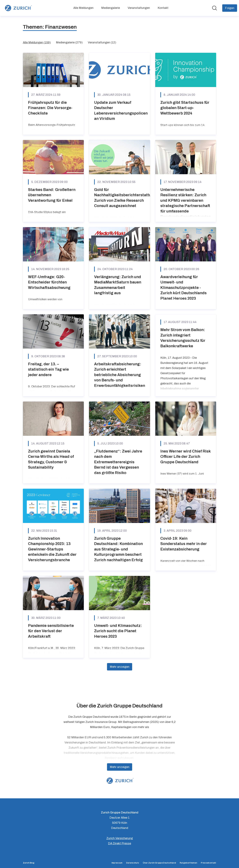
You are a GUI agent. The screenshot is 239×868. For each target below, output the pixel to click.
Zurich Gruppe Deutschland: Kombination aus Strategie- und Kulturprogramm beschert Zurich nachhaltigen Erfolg (118, 549)
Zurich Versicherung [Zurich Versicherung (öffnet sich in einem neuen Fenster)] (120, 838)
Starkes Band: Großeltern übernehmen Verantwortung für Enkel (52, 195)
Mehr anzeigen (120, 667)
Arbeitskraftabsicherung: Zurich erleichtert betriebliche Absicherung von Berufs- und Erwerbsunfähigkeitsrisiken (120, 375)
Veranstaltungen (139, 8)
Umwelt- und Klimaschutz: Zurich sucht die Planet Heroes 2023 (118, 631)
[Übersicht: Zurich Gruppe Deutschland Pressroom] (18, 8)
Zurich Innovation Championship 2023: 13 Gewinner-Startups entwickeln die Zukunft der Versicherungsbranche (52, 549)
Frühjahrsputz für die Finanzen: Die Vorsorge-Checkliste (50, 108)
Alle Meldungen (83, 8)
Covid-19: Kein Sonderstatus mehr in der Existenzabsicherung (184, 544)
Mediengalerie (111, 8)
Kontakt (163, 8)
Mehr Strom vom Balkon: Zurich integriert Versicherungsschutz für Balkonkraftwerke (183, 338)
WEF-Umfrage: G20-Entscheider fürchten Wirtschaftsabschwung (49, 282)
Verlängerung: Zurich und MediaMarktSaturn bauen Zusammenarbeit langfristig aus (118, 285)
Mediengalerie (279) (69, 42)
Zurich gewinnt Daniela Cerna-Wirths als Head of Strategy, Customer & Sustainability (51, 459)
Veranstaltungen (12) (102, 42)
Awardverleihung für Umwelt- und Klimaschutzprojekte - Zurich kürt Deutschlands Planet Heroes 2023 (183, 288)
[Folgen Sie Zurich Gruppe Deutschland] (230, 8)
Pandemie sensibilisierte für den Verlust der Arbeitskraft (51, 631)
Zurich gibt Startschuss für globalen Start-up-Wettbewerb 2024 (185, 108)
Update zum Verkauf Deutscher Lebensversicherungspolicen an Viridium (121, 111)
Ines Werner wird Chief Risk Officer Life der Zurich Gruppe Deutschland (185, 457)
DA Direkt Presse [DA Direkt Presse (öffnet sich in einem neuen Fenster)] (119, 843)
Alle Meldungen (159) (37, 42)
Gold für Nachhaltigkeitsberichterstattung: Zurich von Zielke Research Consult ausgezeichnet (126, 198)
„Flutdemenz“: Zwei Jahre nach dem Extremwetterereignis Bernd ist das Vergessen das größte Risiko (118, 462)
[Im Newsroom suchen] (215, 8)
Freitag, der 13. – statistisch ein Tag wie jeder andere (48, 369)
